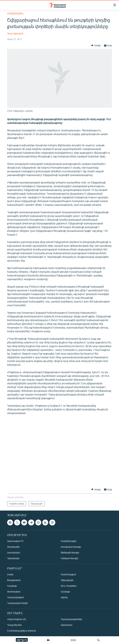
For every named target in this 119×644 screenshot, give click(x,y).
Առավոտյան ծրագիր (71, 547)
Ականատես (66, 625)
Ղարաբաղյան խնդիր (17, 603)
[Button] (96, 45)
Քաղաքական (14, 580)
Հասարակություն (15, 597)
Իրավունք (12, 586)
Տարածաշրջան (68, 574)
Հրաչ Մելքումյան (15, 33)
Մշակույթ (65, 592)
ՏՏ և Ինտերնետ (69, 586)
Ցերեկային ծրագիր (70, 552)
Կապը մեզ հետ (14, 625)
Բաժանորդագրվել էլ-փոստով (21, 631)
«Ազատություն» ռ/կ (17, 619)
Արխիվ (64, 597)
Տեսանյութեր (13, 547)
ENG (73, 640)
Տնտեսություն (14, 592)
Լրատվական (14, 552)
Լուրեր (10, 574)
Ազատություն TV (15, 541)
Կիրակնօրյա (13, 558)
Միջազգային (16, 13)
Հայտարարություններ (71, 619)
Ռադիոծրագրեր (68, 541)
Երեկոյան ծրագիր (69, 558)
